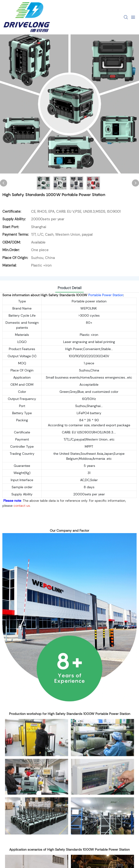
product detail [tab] (69, 288)
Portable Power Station (106, 295)
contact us (22, 506)
